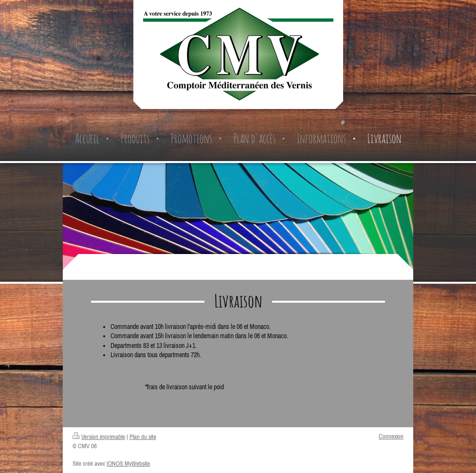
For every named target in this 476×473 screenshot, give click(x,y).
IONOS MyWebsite (128, 464)
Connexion (391, 436)
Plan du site (143, 437)
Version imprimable (99, 437)
